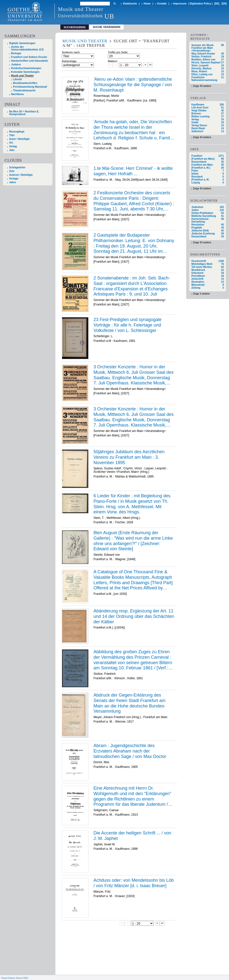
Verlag (13, 146)
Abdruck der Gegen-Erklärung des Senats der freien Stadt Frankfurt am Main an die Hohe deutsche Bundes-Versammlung (129, 703)
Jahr (12, 150)
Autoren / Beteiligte (21, 175)
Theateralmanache (24, 90)
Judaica (16, 64)
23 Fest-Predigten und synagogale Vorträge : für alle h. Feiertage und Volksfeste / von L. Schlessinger (127, 325)
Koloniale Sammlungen (25, 72)
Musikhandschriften (25, 83)
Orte (12, 171)
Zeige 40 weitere (202, 86)
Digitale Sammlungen (22, 43)
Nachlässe (17, 94)
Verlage (14, 179)
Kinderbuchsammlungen (26, 68)
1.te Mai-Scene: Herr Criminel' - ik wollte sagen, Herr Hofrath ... (133, 171)
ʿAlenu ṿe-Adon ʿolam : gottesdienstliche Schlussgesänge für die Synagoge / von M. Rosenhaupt (133, 85)
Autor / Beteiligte (19, 139)
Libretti (17, 79)
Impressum (180, 4)
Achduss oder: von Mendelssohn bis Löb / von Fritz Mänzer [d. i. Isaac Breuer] (134, 883)
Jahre (13, 182)
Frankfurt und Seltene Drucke (29, 57)
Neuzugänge (17, 132)
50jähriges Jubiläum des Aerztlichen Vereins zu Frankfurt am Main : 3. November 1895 (129, 457)
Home (147, 4)
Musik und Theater (23, 76)
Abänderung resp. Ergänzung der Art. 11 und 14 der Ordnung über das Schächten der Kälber (134, 616)
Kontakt (162, 4)
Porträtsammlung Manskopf (30, 87)
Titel (12, 135)
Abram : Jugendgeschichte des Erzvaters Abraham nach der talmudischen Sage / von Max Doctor (130, 751)
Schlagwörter (17, 167)
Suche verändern (106, 27)
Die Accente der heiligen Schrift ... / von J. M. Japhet (132, 836)
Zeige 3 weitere (201, 294)
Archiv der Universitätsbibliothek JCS (27, 48)
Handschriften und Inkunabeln (30, 61)
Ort (11, 143)
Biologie (16, 53)
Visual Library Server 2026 (14, 978)
